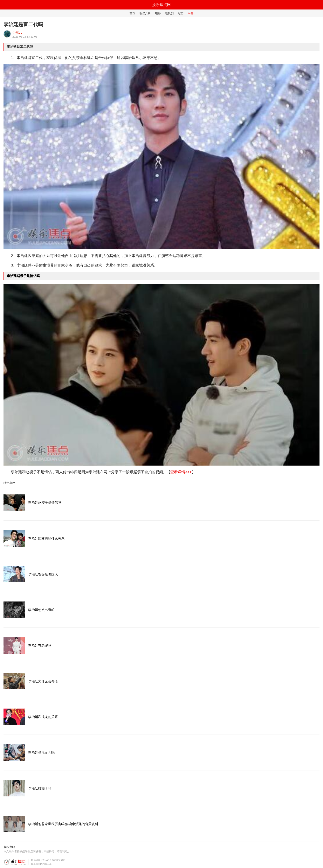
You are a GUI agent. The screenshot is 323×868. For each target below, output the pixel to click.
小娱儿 (17, 32)
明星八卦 (145, 13)
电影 (158, 13)
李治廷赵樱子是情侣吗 (23, 276)
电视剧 (169, 13)
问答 (191, 13)
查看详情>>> (181, 472)
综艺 (181, 13)
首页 (132, 13)
